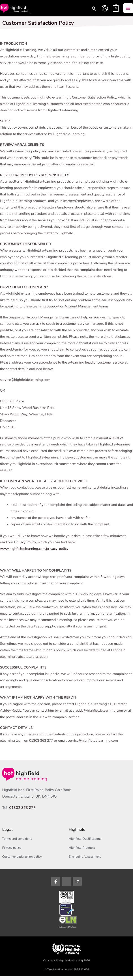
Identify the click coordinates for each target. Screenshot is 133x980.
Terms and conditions (17, 843)
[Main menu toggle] (128, 10)
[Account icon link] (105, 10)
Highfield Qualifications (85, 843)
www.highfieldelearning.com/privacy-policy (34, 553)
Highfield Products (82, 852)
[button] (94, 11)
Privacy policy (12, 852)
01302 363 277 (22, 812)
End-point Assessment (85, 861)
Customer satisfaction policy (22, 861)
